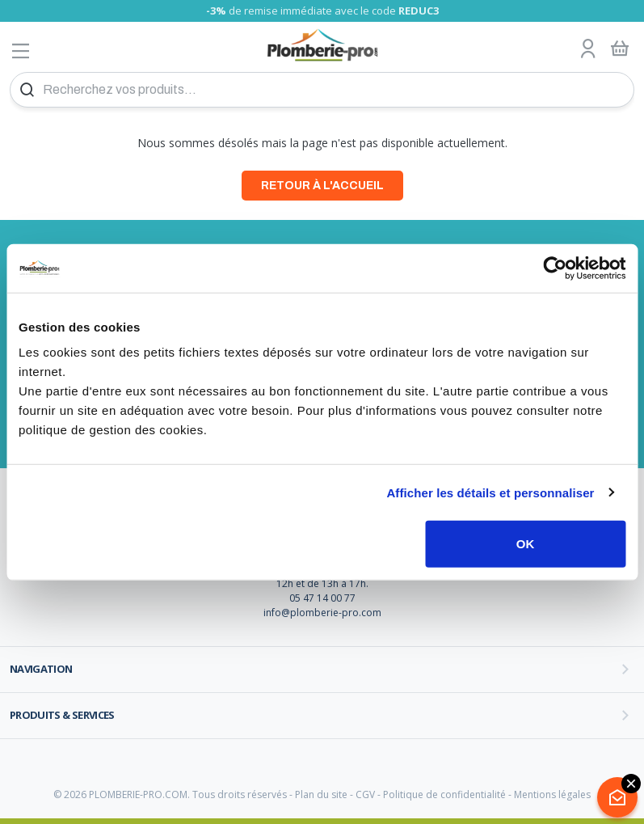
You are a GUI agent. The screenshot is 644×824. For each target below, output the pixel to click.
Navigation (41, 669)
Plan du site (321, 794)
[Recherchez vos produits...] (322, 90)
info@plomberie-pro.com (322, 613)
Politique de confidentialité (444, 794)
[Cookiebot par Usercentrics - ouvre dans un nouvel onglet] (555, 268)
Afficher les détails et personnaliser (490, 492)
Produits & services (62, 715)
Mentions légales (552, 794)
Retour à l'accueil (322, 186)
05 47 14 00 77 (322, 598)
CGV (365, 794)
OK (526, 544)
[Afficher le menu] (21, 51)
